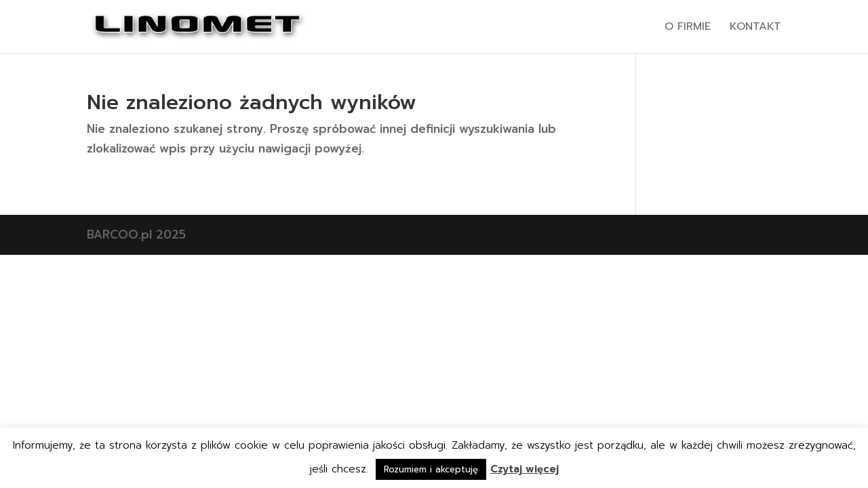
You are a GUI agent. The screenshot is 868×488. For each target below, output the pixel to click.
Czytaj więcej (525, 469)
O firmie (688, 28)
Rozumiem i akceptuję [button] (431, 469)
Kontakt (755, 28)
